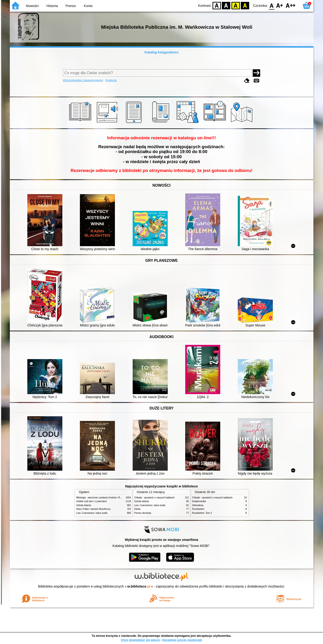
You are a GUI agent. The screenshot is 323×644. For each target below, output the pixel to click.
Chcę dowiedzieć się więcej (140, 640)
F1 (280, 5)
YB (236, 5)
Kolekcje (111, 80)
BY (245, 5)
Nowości (32, 6)
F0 (272, 5)
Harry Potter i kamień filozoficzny (94, 509)
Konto (88, 6)
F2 (291, 5)
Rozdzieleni (198, 509)
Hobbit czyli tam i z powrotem (92, 501)
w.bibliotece (139, 586)
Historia (52, 6)
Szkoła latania (84, 505)
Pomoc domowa (143, 513)
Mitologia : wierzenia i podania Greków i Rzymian (102, 498)
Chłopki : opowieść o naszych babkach (154, 498)
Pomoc (71, 6)
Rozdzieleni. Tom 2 (202, 513)
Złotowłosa (198, 505)
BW (226, 5)
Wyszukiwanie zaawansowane (83, 80)
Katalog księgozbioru (162, 52)
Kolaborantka (199, 501)
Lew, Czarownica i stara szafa (92, 513)
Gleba (137, 509)
